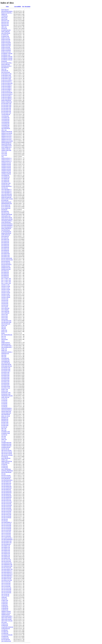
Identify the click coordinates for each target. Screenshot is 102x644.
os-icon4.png (4, 403)
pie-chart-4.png (5, 425)
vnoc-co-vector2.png (6, 533)
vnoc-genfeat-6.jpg (6, 553)
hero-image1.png (5, 239)
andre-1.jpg (4, 27)
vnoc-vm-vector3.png (6, 591)
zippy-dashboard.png (6, 641)
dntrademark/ (4, 210)
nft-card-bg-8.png (5, 383)
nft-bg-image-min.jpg (6, 364)
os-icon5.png (4, 405)
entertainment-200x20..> (7, 221)
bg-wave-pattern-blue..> (7, 63)
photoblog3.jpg (5, 421)
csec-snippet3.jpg (5, 180)
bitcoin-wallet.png (5, 64)
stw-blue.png (4, 464)
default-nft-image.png (6, 197)
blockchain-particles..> (7, 66)
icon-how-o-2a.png (6, 289)
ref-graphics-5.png (6, 433)
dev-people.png (5, 200)
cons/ (3, 157)
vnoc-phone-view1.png (7, 580)
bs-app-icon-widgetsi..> (7, 97)
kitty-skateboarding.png (7, 335)
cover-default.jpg (5, 175)
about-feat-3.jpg (5, 24)
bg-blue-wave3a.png (6, 42)
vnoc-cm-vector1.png (6, 524)
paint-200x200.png (6, 414)
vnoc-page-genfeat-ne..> (7, 575)
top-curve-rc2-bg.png (6, 477)
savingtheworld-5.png (6, 444)
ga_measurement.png (6, 232)
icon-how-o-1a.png (6, 286)
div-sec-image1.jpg (6, 205)
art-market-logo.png (6, 30)
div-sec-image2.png (6, 207)
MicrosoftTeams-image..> (7, 11)
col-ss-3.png (4, 155)
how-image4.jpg (5, 275)
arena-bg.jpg (4, 28)
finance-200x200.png (6, 228)
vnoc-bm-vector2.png (6, 503)
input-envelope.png (6, 324)
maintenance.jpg (5, 353)
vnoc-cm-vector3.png (6, 527)
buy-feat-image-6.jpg (6, 111)
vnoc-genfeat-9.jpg (6, 558)
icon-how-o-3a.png (6, 292)
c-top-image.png (5, 116)
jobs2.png (4, 328)
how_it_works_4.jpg (6, 283)
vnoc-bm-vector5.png (6, 511)
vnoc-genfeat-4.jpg (6, 550)
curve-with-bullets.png (6, 194)
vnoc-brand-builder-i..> (7, 522)
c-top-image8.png (5, 127)
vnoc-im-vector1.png (6, 560)
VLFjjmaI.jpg (4, 16)
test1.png (3, 474)
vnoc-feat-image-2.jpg (6, 541)
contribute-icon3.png (6, 166)
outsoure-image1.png (6, 411)
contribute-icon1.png (6, 163)
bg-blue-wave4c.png (6, 52)
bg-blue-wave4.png (6, 47)
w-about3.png (4, 603)
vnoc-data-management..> (7, 539)
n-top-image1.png (5, 360)
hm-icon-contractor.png (7, 258)
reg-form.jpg (4, 435)
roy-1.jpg (3, 441)
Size (23, 6)
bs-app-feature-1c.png (6, 74)
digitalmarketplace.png (7, 203)
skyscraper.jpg (5, 457)
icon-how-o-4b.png (6, 297)
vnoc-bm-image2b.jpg (6, 488)
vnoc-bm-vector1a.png (6, 502)
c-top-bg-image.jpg (6, 114)
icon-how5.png (5, 305)
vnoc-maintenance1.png (7, 564)
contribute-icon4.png (6, 167)
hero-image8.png (5, 250)
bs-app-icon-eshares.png (7, 83)
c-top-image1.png (5, 117)
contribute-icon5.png (6, 169)
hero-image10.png (5, 253)
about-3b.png (4, 19)
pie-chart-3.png (5, 424)
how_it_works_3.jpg (6, 282)
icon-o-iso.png (5, 307)
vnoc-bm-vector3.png (6, 507)
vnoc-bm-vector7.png (6, 514)
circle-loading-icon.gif (6, 146)
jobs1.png (4, 327)
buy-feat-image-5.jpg (6, 110)
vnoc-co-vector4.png (6, 536)
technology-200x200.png (7, 471)
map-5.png (4, 357)
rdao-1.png (4, 428)
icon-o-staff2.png (5, 313)
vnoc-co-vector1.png (6, 532)
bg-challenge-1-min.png (7, 53)
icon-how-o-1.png (5, 285)
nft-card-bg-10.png (6, 386)
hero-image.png (5, 238)
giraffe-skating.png (6, 235)
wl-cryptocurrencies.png (7, 635)
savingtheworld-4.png (6, 443)
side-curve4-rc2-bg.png (7, 452)
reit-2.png (4, 438)
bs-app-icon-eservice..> (7, 82)
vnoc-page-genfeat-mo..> (7, 574)
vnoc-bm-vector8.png (6, 516)
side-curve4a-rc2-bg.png (7, 455)
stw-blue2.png (5, 468)
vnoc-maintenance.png (6, 563)
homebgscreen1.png (6, 267)
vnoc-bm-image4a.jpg (6, 496)
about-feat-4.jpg (5, 25)
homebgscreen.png (6, 266)
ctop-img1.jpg (5, 188)
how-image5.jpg (5, 277)
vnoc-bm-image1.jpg (6, 482)
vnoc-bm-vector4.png (6, 508)
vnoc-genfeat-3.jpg (6, 549)
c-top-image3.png (5, 121)
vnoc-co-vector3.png (6, 535)
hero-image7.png (5, 249)
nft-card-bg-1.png (5, 372)
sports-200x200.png (6, 458)
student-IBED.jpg (5, 463)
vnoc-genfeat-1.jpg (6, 546)
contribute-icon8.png (6, 174)
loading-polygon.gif (6, 344)
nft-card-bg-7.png (5, 382)
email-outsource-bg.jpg (7, 217)
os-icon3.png (4, 402)
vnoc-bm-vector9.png (6, 518)
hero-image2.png (5, 241)
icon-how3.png (5, 302)
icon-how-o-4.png (5, 294)
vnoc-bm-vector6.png (6, 513)
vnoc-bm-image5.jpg (6, 499)
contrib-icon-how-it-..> (7, 158)
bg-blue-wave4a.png (6, 49)
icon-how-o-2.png (5, 288)
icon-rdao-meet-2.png (6, 321)
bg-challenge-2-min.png (7, 57)
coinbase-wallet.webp (6, 150)
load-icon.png (4, 339)
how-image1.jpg (5, 271)
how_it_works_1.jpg (6, 278)
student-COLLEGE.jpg (7, 461)
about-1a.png (4, 17)
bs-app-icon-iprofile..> (6, 91)
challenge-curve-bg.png (7, 133)
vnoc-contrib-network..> (7, 538)
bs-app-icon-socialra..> (7, 96)
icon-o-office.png (5, 308)
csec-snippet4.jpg (5, 182)
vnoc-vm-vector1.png (6, 588)
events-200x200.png (6, 222)
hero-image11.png (5, 255)
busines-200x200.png (6, 100)
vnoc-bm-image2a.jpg (6, 486)
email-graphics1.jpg (6, 216)
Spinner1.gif (4, 14)
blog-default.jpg (5, 67)
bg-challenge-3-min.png (7, 58)
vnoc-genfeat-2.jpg (6, 547)
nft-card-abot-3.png (6, 371)
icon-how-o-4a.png (6, 296)
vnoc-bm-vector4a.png (6, 510)
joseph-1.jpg (4, 330)
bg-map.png (4, 61)
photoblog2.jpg (5, 419)
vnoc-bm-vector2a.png (6, 505)
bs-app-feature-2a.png (6, 77)
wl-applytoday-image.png (7, 627)
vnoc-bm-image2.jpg (6, 485)
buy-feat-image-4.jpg (6, 108)
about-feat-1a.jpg (5, 21)
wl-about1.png (5, 624)
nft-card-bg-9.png (5, 385)
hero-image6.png (5, 247)
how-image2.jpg (5, 272)
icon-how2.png (5, 300)
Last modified (18, 6)
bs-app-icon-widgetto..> (7, 99)
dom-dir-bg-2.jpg (5, 213)
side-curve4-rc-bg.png (6, 450)
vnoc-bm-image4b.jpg (6, 497)
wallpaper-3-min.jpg (6, 613)
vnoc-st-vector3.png (6, 585)
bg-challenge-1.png (6, 55)
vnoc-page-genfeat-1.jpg (7, 569)
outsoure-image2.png (6, 413)
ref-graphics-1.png (6, 432)
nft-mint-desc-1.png (6, 393)
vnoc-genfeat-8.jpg (6, 557)
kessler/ (3, 333)
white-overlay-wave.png (7, 621)
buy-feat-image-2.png (6, 105)
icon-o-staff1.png (5, 311)
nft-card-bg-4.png (5, 377)
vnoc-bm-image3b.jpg (6, 493)
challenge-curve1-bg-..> (7, 135)
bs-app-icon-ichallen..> (7, 86)
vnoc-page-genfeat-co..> (7, 571)
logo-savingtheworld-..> (7, 346)
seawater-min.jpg (5, 449)
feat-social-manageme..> (7, 227)
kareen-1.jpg (4, 332)
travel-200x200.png (6, 478)
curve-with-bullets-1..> (7, 189)
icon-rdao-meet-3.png (6, 322)
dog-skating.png (5, 211)
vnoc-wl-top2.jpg (5, 596)
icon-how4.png (5, 303)
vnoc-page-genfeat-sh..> (7, 577)
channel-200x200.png (6, 144)
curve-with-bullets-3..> (7, 192)
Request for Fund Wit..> (7, 13)
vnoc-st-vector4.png (6, 586)
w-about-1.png (5, 600)
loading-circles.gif (5, 342)
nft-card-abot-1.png (6, 367)
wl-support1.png (5, 638)
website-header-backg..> (7, 616)
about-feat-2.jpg (5, 22)
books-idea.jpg (5, 71)
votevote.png (4, 599)
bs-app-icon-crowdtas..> (7, 80)
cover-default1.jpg (5, 177)
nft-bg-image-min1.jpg (7, 366)
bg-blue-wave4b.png (6, 50)
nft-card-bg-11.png (6, 388)
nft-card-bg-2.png (5, 374)
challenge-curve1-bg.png (7, 141)
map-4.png (4, 355)
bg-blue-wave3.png (6, 41)
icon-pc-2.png (4, 316)
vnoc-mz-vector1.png (6, 568)
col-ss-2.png (4, 153)
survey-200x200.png (6, 469)
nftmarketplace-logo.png (7, 396)
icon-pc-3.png (4, 317)
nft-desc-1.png (5, 389)
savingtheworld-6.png (6, 446)
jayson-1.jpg (4, 325)
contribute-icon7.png (6, 172)
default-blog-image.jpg (7, 196)
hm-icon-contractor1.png (7, 260)
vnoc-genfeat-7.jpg (6, 555)
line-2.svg (4, 338)
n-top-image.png (5, 358)
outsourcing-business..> (7, 408)
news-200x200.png (6, 363)
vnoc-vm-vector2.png (6, 589)
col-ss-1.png (4, 152)
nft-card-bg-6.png (5, 380)
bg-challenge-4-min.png (7, 60)
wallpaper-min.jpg (5, 614)
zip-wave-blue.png (6, 639)
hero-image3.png (5, 242)
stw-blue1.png (5, 466)
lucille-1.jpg (4, 349)
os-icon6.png (4, 407)
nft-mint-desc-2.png (6, 394)
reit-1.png (4, 436)
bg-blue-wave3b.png (6, 44)
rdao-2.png (4, 430)
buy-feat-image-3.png (6, 107)
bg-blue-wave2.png (6, 39)
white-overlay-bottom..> (7, 618)
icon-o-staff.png (5, 310)
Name (7, 6)
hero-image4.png (5, 244)
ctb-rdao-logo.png (5, 185)
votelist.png (4, 597)
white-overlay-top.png (6, 619)
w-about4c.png (5, 610)
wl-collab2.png (5, 633)
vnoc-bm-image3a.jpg (6, 491)
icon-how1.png (5, 299)
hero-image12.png (5, 257)
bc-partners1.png (5, 36)
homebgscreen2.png (6, 269)
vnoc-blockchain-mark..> (7, 480)
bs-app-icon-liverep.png (7, 92)
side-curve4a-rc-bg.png (7, 453)
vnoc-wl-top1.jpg (5, 594)
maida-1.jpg (4, 350)
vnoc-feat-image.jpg (6, 544)
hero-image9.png (5, 252)
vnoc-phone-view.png (6, 578)
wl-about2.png (5, 625)
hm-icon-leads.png (6, 261)
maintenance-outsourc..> (7, 352)
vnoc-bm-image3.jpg (6, 489)
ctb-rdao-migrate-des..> (7, 186)
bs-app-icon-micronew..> (7, 94)
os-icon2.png (4, 400)
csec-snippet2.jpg (5, 178)
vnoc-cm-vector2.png (6, 525)
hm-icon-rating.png (6, 263)
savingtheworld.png (6, 447)
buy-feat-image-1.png (6, 103)
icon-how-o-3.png (5, 291)
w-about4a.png (5, 607)
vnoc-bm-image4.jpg (6, 494)
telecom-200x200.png (6, 472)
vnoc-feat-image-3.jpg (6, 543)
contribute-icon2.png (6, 164)
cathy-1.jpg (4, 130)
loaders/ (3, 341)
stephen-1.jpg (4, 460)
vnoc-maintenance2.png (7, 566)
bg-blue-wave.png (5, 38)
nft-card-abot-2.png (6, 369)
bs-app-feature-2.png (6, 75)
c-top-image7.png (5, 125)
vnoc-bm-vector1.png (6, 500)
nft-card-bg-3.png (5, 375)
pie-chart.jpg (4, 427)
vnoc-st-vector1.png (6, 582)
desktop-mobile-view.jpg (7, 199)
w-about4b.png (5, 608)
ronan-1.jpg (4, 439)
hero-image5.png (5, 246)
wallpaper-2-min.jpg (6, 611)
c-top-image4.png (5, 122)
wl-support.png (5, 636)
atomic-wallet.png (5, 32)
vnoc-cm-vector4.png (6, 528)
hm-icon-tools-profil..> (7, 264)
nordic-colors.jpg (5, 397)
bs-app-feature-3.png (6, 78)
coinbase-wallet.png (6, 149)
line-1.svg (4, 336)
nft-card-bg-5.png (5, 378)
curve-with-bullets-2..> (7, 191)
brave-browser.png (6, 72)
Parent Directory (5, 10)
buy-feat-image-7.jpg (6, 113)
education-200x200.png (7, 214)
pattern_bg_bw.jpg (6, 416)
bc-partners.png (5, 35)
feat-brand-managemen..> (7, 224)
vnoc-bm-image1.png (6, 483)
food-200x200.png (6, 230)
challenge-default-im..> (7, 142)
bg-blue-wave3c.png (6, 46)
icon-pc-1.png (4, 314)
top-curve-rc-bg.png (6, 475)
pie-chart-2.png (5, 422)
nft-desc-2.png (5, 391)
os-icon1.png (4, 399)
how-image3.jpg (5, 274)
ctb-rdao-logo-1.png (6, 183)
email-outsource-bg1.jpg (7, 219)
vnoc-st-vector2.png (6, 583)
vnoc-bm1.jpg (4, 519)
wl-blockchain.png (6, 628)
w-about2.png (4, 602)
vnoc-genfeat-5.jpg (6, 552)
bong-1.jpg (4, 69)
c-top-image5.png (5, 124)
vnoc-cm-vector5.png (6, 530)
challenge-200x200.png (7, 132)
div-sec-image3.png (6, 208)
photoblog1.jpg (5, 418)
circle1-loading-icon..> (7, 147)
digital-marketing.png (6, 202)
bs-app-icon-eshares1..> (7, 85)
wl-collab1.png (5, 632)
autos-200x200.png (6, 33)
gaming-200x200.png (6, 233)
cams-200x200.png (6, 128)
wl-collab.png (4, 630)
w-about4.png (4, 605)
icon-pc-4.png (4, 319)
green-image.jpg (5, 236)
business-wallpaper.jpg (7, 102)
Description (28, 6)
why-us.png (4, 622)
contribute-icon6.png (6, 171)
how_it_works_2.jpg (6, 280)
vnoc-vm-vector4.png (6, 593)
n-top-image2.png (5, 361)
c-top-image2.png (5, 119)
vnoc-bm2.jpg (4, 521)
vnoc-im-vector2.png (6, 561)
